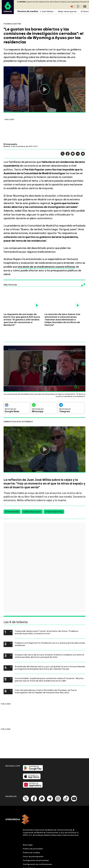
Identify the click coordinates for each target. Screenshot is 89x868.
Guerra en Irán (32, 2)
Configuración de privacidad (36, 847)
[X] (26, 787)
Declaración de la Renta (50, 2)
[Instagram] (58, 787)
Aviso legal (28, 831)
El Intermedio (12, 498)
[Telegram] (50, 787)
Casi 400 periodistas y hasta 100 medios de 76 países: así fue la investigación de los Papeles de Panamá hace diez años (46, 678)
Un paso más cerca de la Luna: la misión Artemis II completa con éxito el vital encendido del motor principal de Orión (49, 642)
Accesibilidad (29, 854)
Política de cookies (31, 839)
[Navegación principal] (85, 6)
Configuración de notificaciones (37, 851)
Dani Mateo (48, 11)
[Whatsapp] (42, 787)
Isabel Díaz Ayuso (32, 498)
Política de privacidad (33, 835)
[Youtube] (74, 787)
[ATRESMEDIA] (44, 806)
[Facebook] (34, 787)
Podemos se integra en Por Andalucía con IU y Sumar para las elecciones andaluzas (50, 630)
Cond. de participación (33, 843)
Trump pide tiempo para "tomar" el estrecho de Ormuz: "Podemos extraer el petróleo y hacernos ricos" (47, 618)
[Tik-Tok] (66, 787)
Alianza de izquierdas (70, 2)
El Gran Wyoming (54, 498)
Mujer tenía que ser (67, 11)
